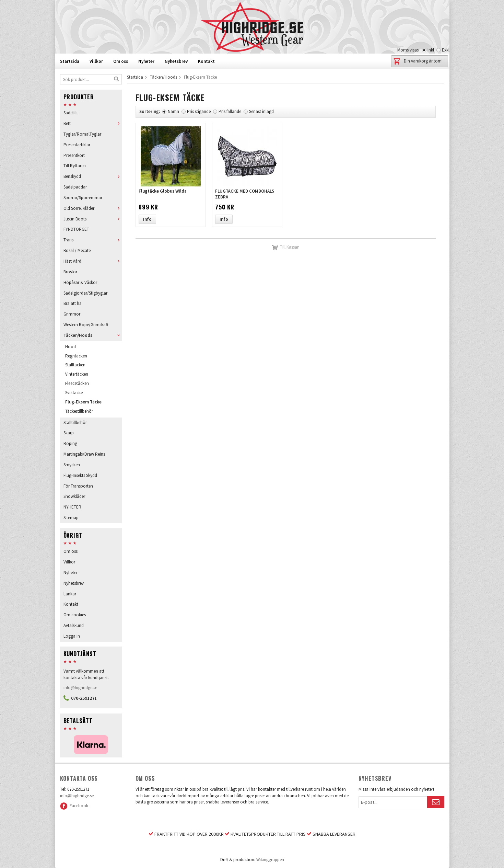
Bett (93, 123)
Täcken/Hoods (93, 335)
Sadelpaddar (75, 187)
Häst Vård (93, 261)
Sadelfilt (71, 113)
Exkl (446, 50)
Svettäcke (74, 393)
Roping (70, 443)
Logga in (72, 636)
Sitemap (71, 518)
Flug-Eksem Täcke (83, 402)
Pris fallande (230, 111)
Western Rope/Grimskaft (86, 325)
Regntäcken (76, 356)
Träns (93, 240)
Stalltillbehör (75, 422)
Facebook (74, 806)
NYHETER (72, 507)
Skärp (69, 433)
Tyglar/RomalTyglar (82, 134)
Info (147, 219)
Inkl (431, 50)
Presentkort (74, 155)
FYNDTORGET (76, 229)
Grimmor (72, 314)
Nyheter (146, 61)
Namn (173, 111)
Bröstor (70, 272)
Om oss (121, 61)
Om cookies (75, 615)
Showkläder (74, 496)
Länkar (70, 594)
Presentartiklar (77, 145)
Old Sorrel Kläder (93, 208)
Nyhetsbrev (176, 61)
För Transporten (78, 486)
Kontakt (206, 61)
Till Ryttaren (75, 166)
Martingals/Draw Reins (84, 454)
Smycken (72, 465)
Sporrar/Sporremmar (83, 198)
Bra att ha (73, 303)
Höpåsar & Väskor (80, 282)
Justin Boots (93, 219)
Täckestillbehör (79, 411)
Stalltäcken (75, 365)
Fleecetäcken (77, 383)
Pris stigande (199, 111)
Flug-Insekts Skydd (80, 475)
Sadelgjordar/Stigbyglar (85, 293)
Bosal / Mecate (77, 250)
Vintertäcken (77, 374)
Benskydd (93, 176)
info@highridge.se (80, 688)
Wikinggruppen (270, 860)
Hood (71, 347)
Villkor (96, 61)
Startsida (70, 61)
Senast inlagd (261, 111)
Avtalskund (74, 625)
